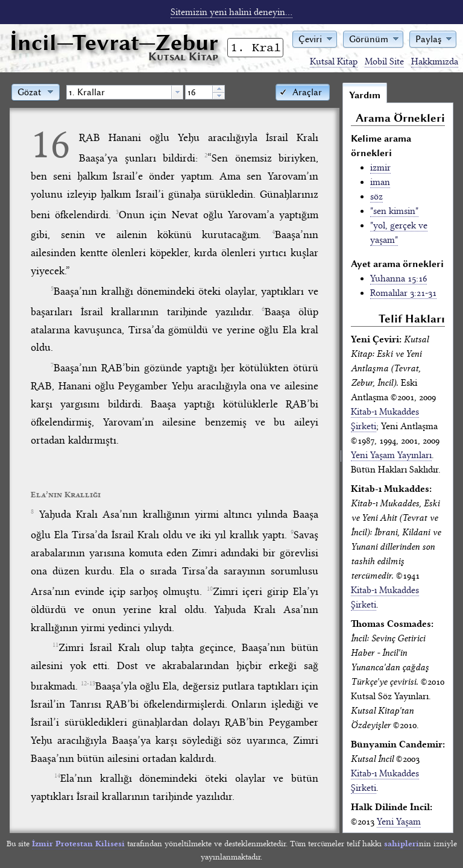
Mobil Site (384, 61)
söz (376, 197)
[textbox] (119, 92)
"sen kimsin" (394, 211)
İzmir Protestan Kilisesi (78, 844)
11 (55, 645)
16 (51, 144)
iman (380, 182)
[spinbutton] (199, 92)
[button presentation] (177, 92)
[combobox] (125, 92)
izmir (380, 168)
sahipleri (402, 844)
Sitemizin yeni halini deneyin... (231, 12)
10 (210, 589)
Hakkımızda (435, 61)
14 (57, 776)
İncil (114, 42)
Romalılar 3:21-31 (403, 293)
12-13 (88, 684)
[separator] (341, 458)
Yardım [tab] (365, 95)
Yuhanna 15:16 (398, 278)
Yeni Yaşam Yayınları (391, 455)
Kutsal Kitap (334, 61)
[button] (315, 38)
